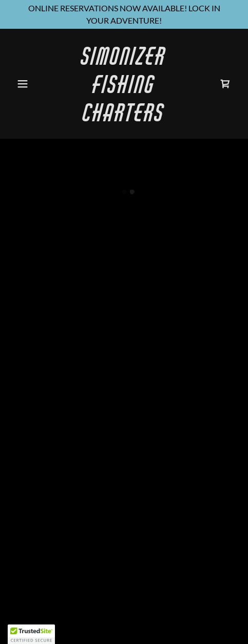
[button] (29, 84)
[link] (124, 118)
